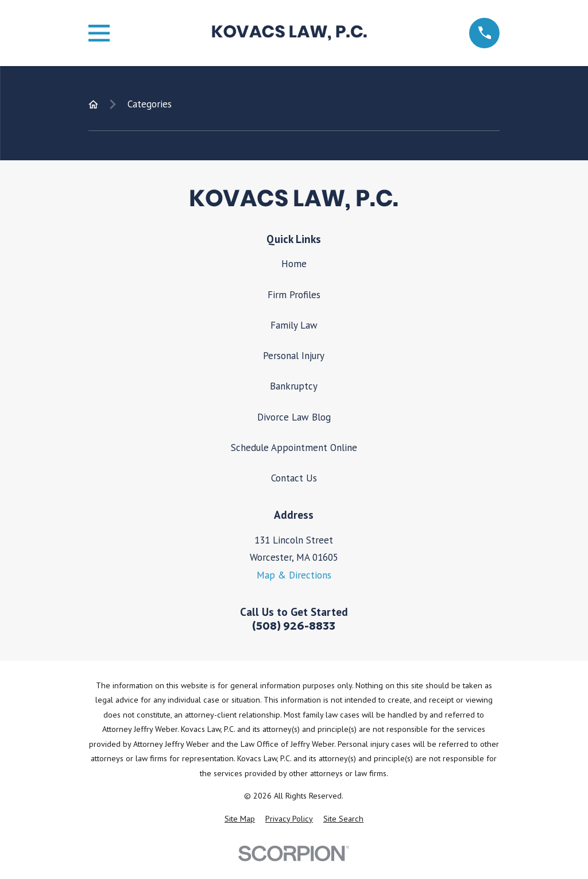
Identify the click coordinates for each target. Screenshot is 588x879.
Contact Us (294, 478)
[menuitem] (240, 819)
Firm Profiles (294, 295)
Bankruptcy (294, 386)
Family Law (294, 325)
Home (294, 264)
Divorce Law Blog (294, 417)
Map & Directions (294, 575)
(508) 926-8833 (294, 626)
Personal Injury (294, 356)
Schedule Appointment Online (294, 448)
